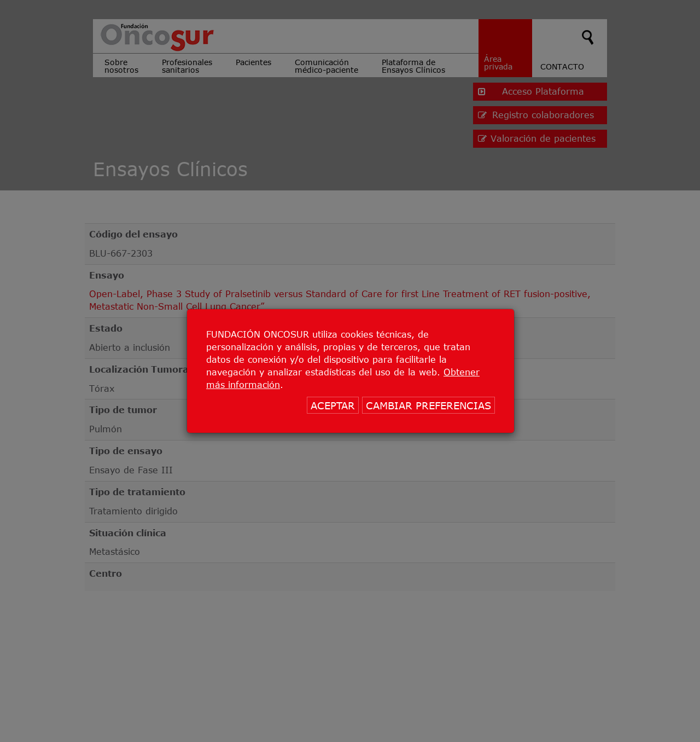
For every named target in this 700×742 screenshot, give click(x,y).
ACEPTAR (333, 405)
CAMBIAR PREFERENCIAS (428, 405)
